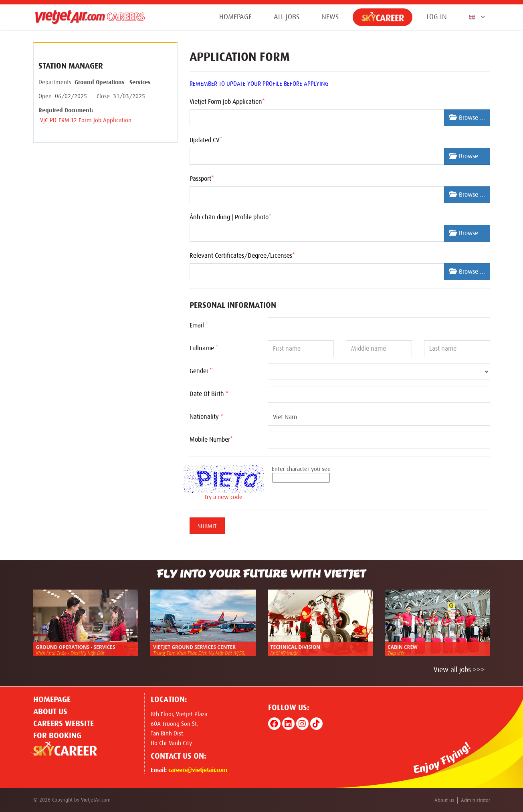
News (330, 17)
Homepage (235, 17)
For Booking (57, 735)
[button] (476, 17)
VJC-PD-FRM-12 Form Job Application (85, 120)
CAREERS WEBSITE (64, 723)
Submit (207, 526)
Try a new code (223, 497)
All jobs (287, 17)
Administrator (476, 800)
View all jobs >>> (459, 670)
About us (50, 711)
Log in (437, 17)
